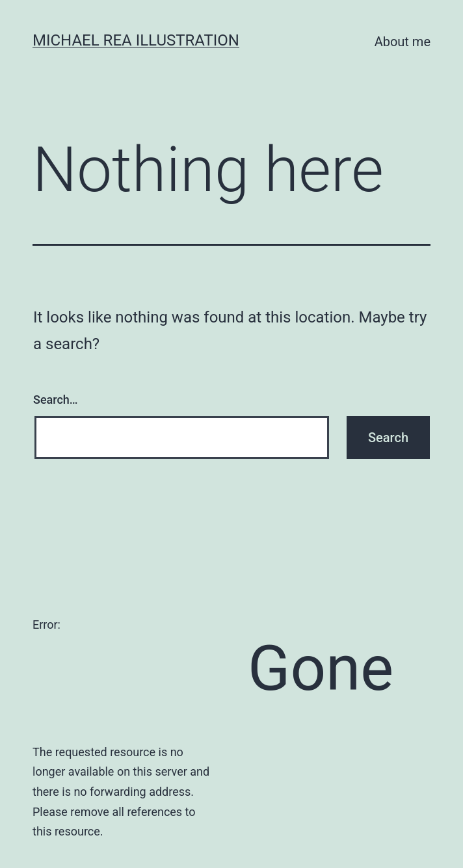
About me (403, 42)
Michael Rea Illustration (136, 40)
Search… (56, 400)
